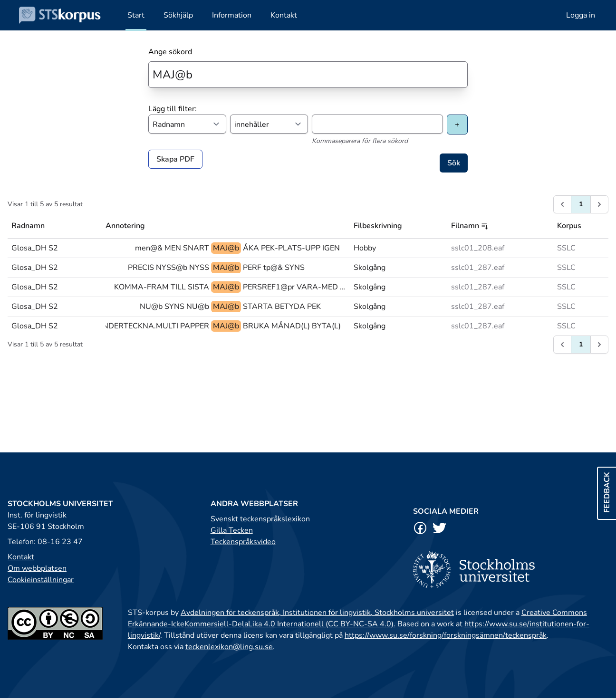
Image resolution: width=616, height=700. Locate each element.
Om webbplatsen (37, 568)
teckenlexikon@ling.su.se (229, 647)
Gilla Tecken (232, 530)
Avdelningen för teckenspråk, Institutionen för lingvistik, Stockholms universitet (317, 613)
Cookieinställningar (41, 580)
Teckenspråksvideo (243, 542)
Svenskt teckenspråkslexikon (260, 519)
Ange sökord (170, 52)
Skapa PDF (175, 159)
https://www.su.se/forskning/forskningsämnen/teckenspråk (446, 635)
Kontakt (21, 557)
